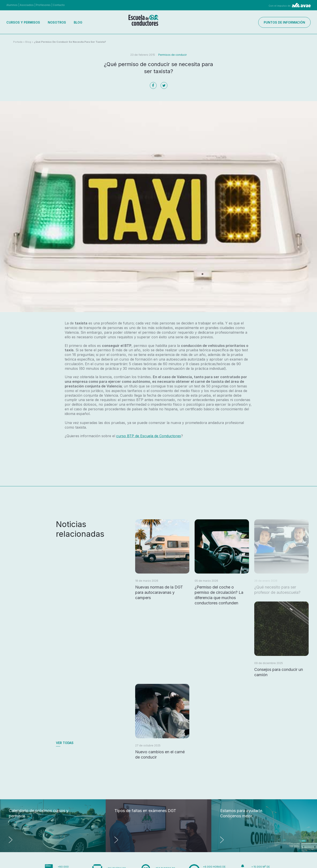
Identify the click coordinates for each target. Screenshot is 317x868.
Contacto (59, 5)
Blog (78, 22)
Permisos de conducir (172, 55)
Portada (18, 42)
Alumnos (12, 5)
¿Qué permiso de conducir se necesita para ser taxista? (70, 42)
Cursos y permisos (23, 22)
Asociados (27, 5)
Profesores (43, 5)
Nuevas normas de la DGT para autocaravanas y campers (159, 592)
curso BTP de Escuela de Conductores (149, 436)
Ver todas (65, 743)
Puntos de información (284, 22)
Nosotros (57, 22)
